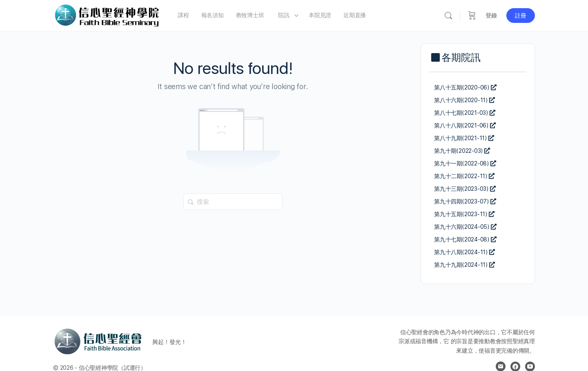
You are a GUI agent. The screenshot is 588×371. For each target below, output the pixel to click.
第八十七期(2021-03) (465, 113)
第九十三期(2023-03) (465, 189)
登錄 (491, 16)
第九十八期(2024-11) (464, 252)
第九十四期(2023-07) (465, 201)
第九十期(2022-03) (462, 151)
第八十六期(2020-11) (464, 100)
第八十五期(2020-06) (465, 87)
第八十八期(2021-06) (465, 125)
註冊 (521, 16)
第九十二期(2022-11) (464, 176)
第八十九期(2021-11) (464, 138)
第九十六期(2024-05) (465, 227)
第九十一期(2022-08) (465, 163)
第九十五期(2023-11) (464, 214)
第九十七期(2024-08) (465, 239)
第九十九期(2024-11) (464, 265)
